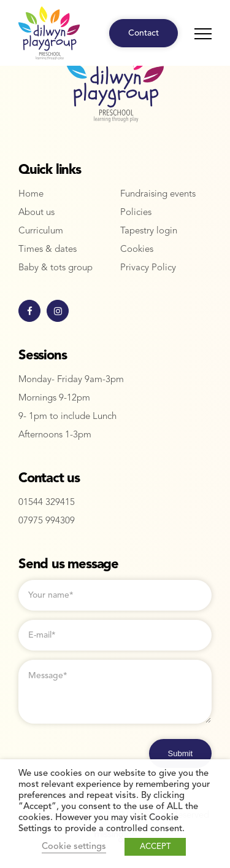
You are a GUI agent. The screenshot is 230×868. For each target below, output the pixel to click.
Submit (180, 753)
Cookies (137, 250)
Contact (144, 33)
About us (36, 213)
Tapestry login (149, 231)
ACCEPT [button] (155, 847)
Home (31, 194)
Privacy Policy (148, 268)
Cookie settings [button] (74, 847)
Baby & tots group (56, 268)
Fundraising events (158, 194)
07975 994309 (47, 521)
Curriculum (41, 231)
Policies (136, 213)
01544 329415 (47, 503)
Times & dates (48, 250)
